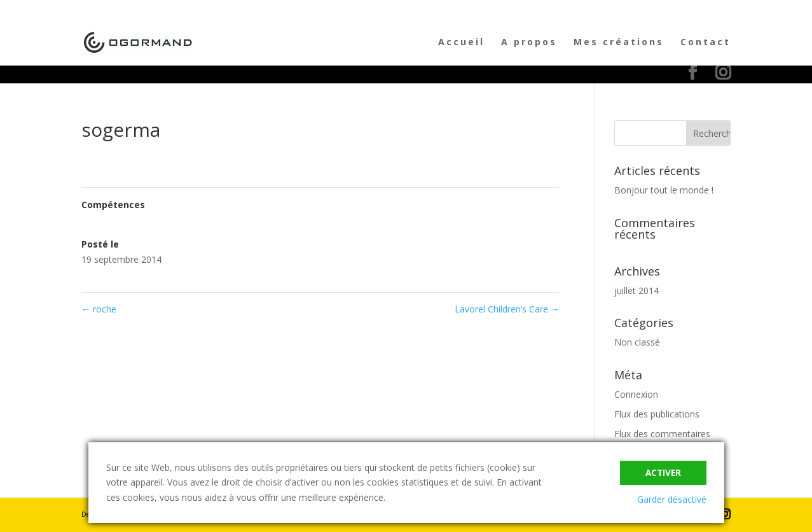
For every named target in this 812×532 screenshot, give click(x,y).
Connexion (636, 394)
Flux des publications (657, 414)
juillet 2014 (637, 290)
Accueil (461, 43)
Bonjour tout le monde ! (664, 190)
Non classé (637, 342)
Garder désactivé (672, 499)
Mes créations (619, 43)
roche (99, 309)
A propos (529, 43)
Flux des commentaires (662, 434)
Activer (663, 473)
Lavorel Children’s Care (507, 309)
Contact (705, 43)
